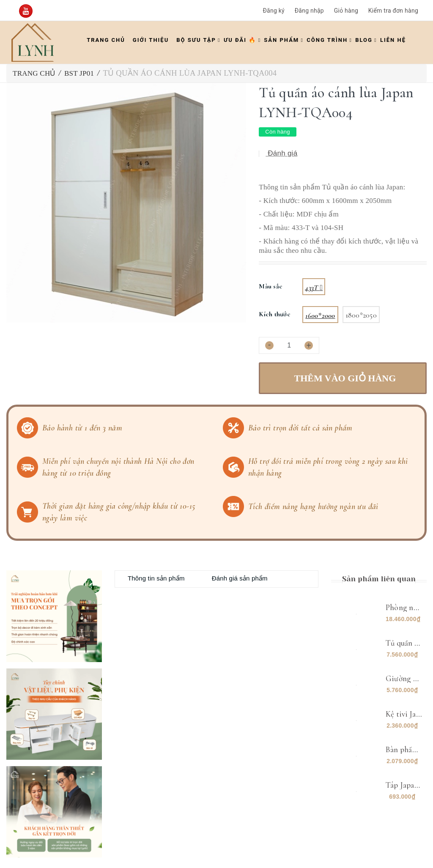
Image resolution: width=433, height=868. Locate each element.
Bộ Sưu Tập (196, 40)
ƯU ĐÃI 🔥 (240, 40)
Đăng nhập (309, 11)
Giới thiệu (151, 40)
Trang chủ (106, 40)
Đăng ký (274, 11)
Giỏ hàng (346, 11)
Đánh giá (281, 153)
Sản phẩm (281, 40)
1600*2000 (320, 315)
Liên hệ (393, 40)
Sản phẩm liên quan (379, 579)
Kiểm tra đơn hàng (393, 11)
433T (312, 288)
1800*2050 (361, 315)
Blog (364, 40)
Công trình (327, 40)
